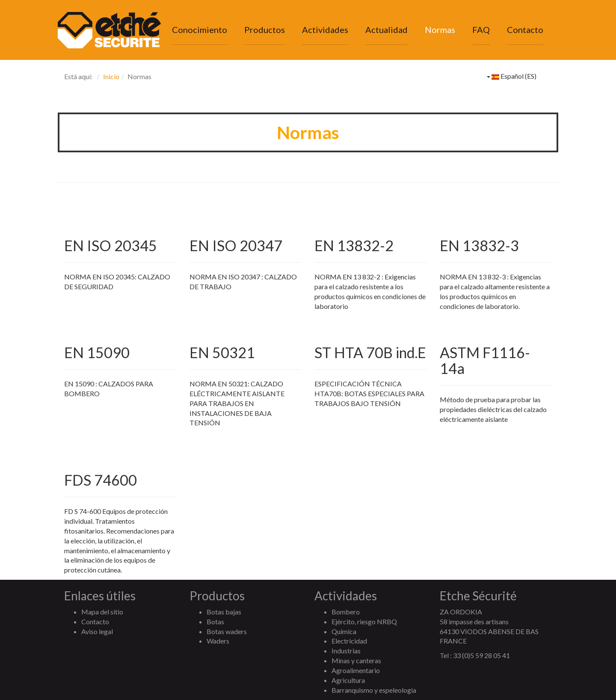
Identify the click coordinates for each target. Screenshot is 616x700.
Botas (215, 621)
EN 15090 (97, 352)
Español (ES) (512, 76)
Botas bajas (224, 612)
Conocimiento (200, 30)
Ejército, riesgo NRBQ (364, 621)
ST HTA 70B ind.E (370, 352)
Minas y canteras (356, 660)
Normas (440, 30)
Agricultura (348, 680)
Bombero (346, 612)
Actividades (325, 30)
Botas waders (227, 631)
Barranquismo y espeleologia (374, 690)
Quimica (344, 631)
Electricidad (349, 641)
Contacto (525, 30)
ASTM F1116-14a (485, 360)
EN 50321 (222, 352)
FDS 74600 (101, 480)
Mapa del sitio (102, 612)
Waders (218, 641)
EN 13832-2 (354, 245)
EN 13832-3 (479, 245)
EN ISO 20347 (236, 245)
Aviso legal (97, 631)
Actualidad (386, 30)
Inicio (111, 76)
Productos (265, 30)
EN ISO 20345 (111, 245)
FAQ (481, 30)
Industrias (346, 651)
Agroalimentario (356, 670)
